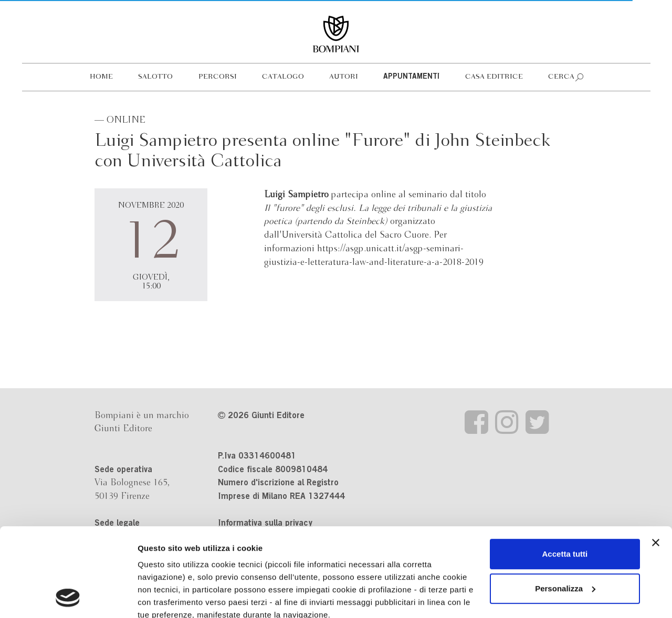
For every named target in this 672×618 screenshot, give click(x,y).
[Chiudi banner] (656, 460)
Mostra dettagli (166, 597)
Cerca (561, 77)
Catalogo (283, 77)
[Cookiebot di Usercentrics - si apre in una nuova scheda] (68, 598)
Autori (344, 77)
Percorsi (218, 77)
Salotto (155, 77)
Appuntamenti (411, 77)
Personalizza (565, 505)
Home (101, 77)
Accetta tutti (565, 471)
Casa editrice (494, 77)
